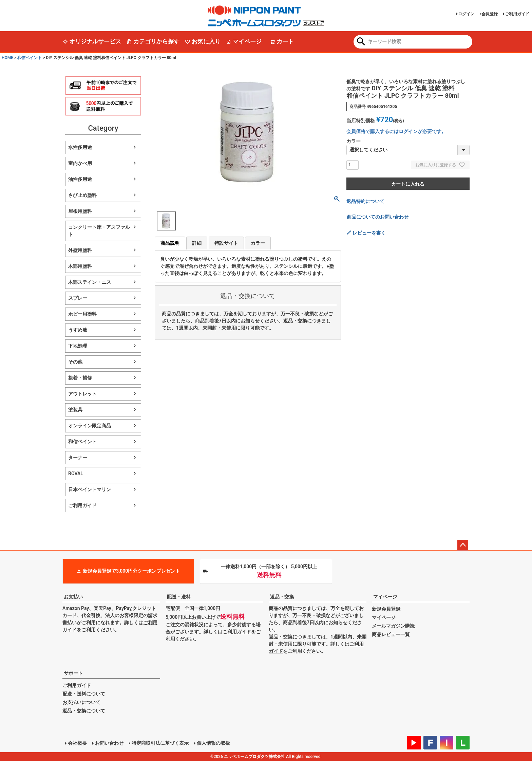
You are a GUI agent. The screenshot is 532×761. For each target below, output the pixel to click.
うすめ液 (78, 330)
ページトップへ (463, 545)
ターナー (78, 458)
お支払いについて (81, 702)
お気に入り (203, 41)
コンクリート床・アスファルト (99, 231)
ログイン (466, 14)
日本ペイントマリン (90, 489)
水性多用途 (80, 147)
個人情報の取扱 (213, 743)
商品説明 (170, 243)
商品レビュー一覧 (391, 634)
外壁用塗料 (80, 250)
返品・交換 (282, 597)
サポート (73, 673)
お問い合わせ (109, 743)
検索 (361, 42)
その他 (75, 362)
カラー (258, 243)
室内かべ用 (80, 163)
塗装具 (75, 410)
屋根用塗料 (80, 211)
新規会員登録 (386, 609)
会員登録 (490, 14)
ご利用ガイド (517, 14)
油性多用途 (80, 179)
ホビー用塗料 (82, 314)
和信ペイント (30, 58)
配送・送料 (179, 597)
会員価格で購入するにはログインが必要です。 (396, 131)
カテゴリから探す (153, 41)
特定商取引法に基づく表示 (160, 743)
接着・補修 (80, 378)
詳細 (197, 243)
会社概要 (77, 743)
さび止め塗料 (82, 195)
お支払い (73, 597)
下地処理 (78, 346)
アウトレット (82, 394)
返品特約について (365, 201)
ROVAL (76, 474)
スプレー (78, 298)
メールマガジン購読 (393, 626)
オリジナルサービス (92, 41)
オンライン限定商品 (90, 426)
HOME (7, 58)
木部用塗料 (80, 266)
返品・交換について (84, 711)
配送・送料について (84, 694)
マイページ (244, 41)
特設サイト (226, 243)
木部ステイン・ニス (90, 282)
